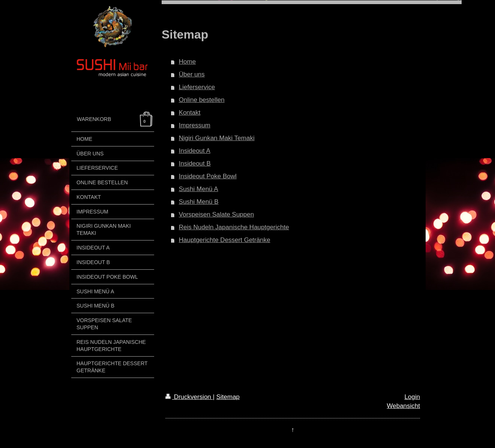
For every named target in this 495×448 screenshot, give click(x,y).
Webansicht (403, 406)
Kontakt (190, 113)
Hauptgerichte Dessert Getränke (225, 240)
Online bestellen (202, 100)
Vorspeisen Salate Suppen (216, 214)
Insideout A (195, 151)
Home (187, 62)
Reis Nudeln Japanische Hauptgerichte (234, 227)
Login (412, 397)
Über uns (192, 74)
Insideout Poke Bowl (208, 176)
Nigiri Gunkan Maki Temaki (217, 138)
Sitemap (228, 397)
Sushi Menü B (199, 202)
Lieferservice (197, 87)
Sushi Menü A (199, 189)
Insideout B (195, 164)
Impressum (195, 125)
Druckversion (189, 397)
